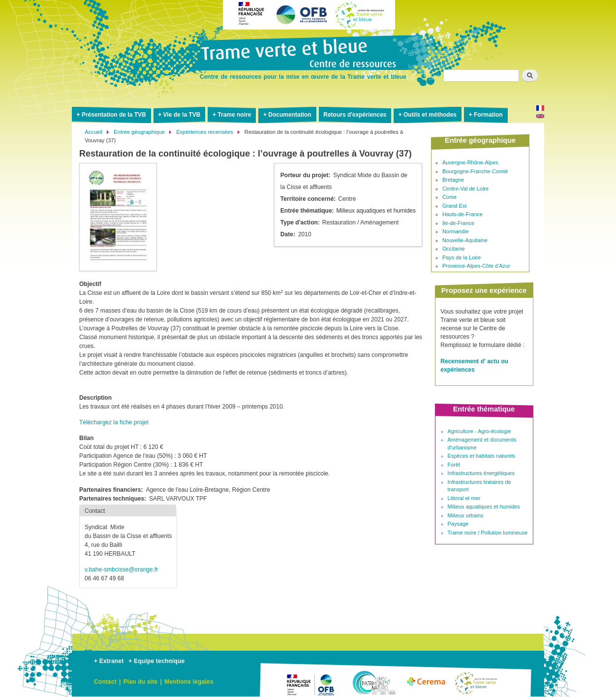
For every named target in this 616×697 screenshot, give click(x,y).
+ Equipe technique (156, 661)
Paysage (458, 524)
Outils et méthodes (430, 115)
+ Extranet (109, 661)
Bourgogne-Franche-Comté (475, 171)
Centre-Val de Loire (465, 189)
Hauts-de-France (462, 214)
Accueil (93, 132)
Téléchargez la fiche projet (114, 422)
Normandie (456, 231)
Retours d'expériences (355, 115)
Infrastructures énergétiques (481, 473)
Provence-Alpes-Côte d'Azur (476, 266)
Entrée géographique (139, 132)
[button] (118, 217)
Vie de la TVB (182, 115)
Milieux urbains (466, 515)
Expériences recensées (205, 132)
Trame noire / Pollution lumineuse (488, 533)
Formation (488, 115)
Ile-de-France (458, 223)
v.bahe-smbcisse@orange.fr (121, 570)
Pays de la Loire (462, 257)
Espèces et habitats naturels (482, 456)
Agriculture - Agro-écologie (479, 431)
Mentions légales (189, 682)
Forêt (454, 465)
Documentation (290, 115)
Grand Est (454, 206)
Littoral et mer (464, 498)
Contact (105, 682)
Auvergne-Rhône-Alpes (470, 162)
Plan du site (141, 682)
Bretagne (453, 180)
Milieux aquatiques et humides (484, 507)
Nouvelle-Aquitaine (465, 240)
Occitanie (454, 249)
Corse (449, 197)
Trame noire (234, 115)
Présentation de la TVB (114, 115)
